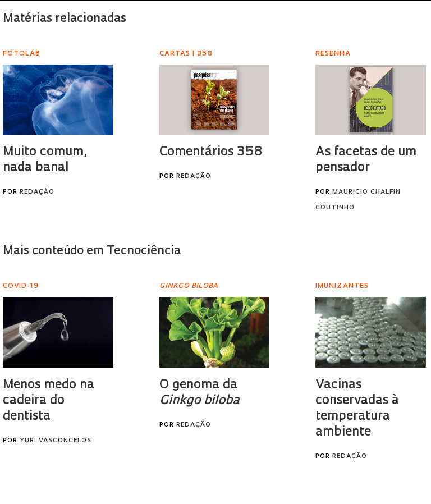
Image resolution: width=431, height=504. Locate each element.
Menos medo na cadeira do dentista (49, 401)
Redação (37, 192)
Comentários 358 (211, 152)
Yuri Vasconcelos (56, 441)
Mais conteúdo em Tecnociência (92, 251)
